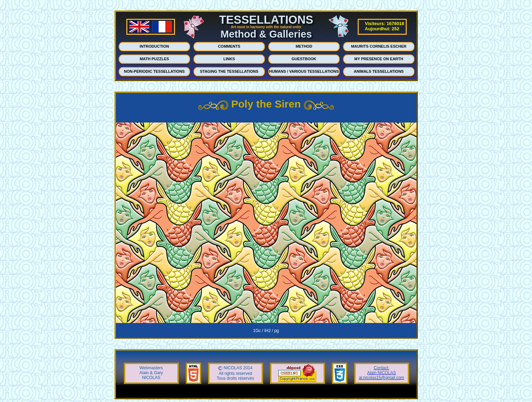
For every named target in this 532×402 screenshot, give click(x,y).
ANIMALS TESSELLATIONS (379, 71)
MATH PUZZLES (154, 59)
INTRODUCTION (154, 46)
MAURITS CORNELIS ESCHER (379, 46)
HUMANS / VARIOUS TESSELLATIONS (304, 71)
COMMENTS (229, 46)
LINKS (229, 59)
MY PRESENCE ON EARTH (379, 59)
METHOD (304, 46)
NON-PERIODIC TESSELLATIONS (154, 71)
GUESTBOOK (304, 59)
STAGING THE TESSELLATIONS (229, 71)
